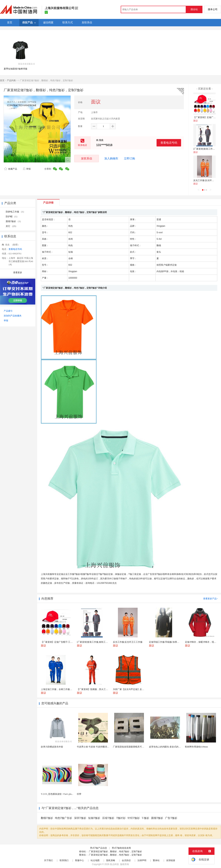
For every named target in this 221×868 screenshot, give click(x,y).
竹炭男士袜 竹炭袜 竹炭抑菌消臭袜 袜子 (97, 747)
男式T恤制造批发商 (121, 848)
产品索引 (8, 311)
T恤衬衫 (121, 818)
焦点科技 (114, 864)
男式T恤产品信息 (99, 848)
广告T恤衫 (171, 818)
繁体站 (156, 860)
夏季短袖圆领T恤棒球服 (16, 69)
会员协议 (126, 860)
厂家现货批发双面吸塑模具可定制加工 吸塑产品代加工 (140, 747)
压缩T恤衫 (108, 818)
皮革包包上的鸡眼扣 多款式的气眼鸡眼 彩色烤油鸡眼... (176, 747)
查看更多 (18, 273)
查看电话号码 (169, 143)
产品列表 (11, 80)
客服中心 (79, 860)
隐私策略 (111, 860)
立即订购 (129, 159)
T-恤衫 (145, 818)
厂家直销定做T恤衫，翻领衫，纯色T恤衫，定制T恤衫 (115, 852)
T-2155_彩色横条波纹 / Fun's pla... (57, 794)
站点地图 (95, 860)
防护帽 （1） (12, 217)
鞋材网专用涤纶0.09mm (196, 747)
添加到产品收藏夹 (13, 316)
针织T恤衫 (134, 818)
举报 (27, 169)
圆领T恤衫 (157, 818)
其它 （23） (12, 226)
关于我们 (48, 860)
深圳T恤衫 (80, 818)
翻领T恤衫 (47, 818)
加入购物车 (111, 159)
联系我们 (64, 860)
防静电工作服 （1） (16, 212)
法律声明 (142, 860)
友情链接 (171, 860)
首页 (2, 80)
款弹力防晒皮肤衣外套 (52, 747)
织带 (79, 794)
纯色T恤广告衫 (64, 818)
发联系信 (87, 158)
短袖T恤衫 (94, 818)
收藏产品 (11, 169)
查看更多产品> (211, 599)
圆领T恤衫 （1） (14, 221)
